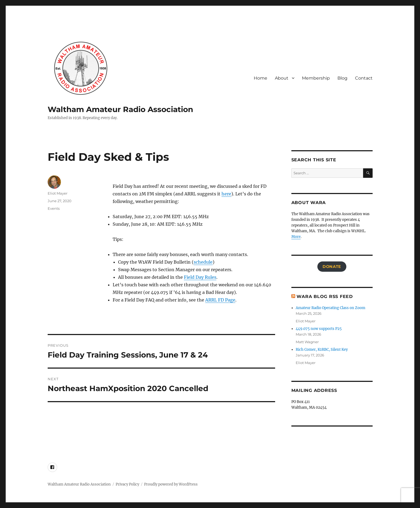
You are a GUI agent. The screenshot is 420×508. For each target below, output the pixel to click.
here (226, 194)
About (282, 78)
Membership (316, 78)
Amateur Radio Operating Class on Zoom (331, 308)
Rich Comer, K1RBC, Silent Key (322, 350)
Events (54, 208)
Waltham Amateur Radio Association (120, 109)
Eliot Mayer (58, 193)
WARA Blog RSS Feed (325, 296)
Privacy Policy (127, 484)
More (296, 237)
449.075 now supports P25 (319, 329)
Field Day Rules (200, 277)
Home (261, 78)
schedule (203, 262)
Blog (342, 78)
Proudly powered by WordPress (171, 484)
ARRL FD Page (220, 300)
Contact (364, 78)
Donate (332, 267)
